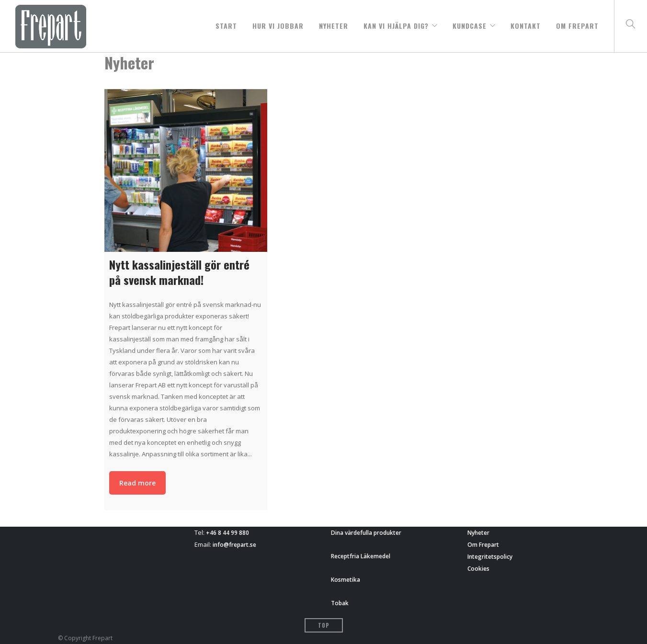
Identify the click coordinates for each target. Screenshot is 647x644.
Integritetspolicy (490, 557)
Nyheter (334, 23)
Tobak (340, 603)
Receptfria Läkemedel (361, 556)
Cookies (478, 569)
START (226, 23)
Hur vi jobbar (278, 23)
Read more (137, 483)
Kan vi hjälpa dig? (396, 23)
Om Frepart (577, 23)
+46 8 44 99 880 (227, 533)
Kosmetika (346, 580)
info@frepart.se (234, 545)
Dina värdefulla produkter (366, 533)
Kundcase (470, 23)
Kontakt (526, 23)
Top (324, 625)
